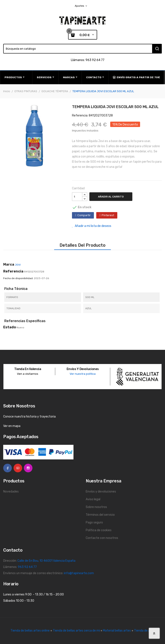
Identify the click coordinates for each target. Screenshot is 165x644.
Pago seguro (94, 522)
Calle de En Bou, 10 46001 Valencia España (46, 561)
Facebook (8, 468)
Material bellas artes (117, 631)
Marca (9, 264)
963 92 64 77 (27, 567)
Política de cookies (99, 530)
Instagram (28, 468)
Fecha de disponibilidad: (18, 278)
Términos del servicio (100, 515)
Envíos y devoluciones (101, 492)
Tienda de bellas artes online (30, 631)
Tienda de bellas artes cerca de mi (76, 631)
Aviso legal (93, 499)
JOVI (18, 265)
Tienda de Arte (144, 631)
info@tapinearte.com (79, 573)
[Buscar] (82, 49)
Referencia (13, 271)
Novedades (11, 492)
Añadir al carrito (111, 197)
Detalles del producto (82, 245)
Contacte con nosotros (102, 538)
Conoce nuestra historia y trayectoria (29, 417)
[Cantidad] (77, 197)
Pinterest (108, 215)
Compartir (84, 215)
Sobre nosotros (96, 507)
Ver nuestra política (83, 374)
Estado (10, 327)
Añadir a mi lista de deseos (92, 226)
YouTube (18, 468)
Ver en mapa (12, 426)
